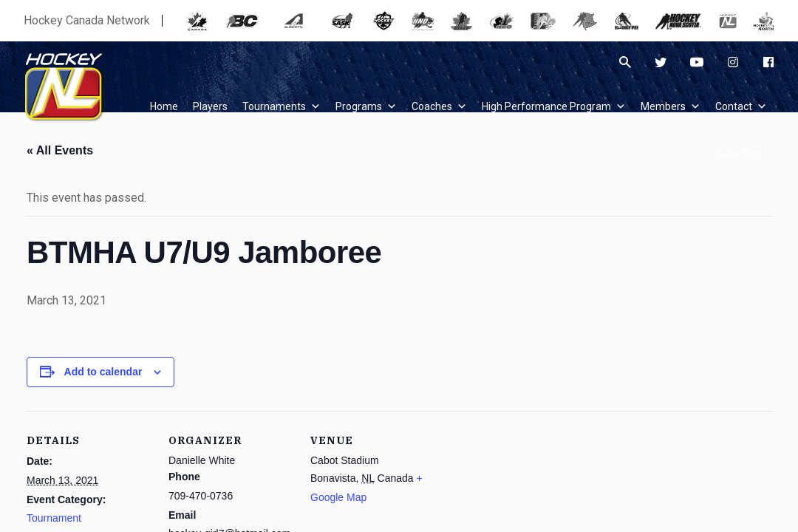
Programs (366, 106)
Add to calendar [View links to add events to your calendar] (103, 372)
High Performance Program (554, 106)
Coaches (439, 106)
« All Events (60, 150)
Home (164, 106)
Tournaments (282, 106)
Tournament (54, 518)
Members (671, 106)
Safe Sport (741, 154)
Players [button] (210, 106)
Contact (741, 106)
